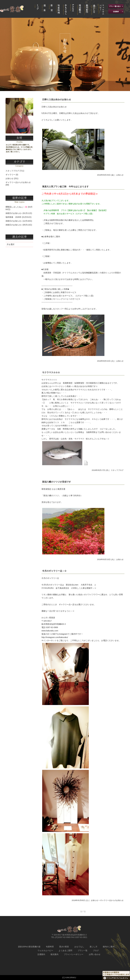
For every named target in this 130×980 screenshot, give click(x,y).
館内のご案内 (109, 947)
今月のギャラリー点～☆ (54, 571)
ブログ (96, 950)
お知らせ (120, 175)
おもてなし (79, 947)
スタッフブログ (117, 470)
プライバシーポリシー (74, 954)
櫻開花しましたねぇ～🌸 (16, 207)
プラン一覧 (83, 950)
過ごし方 (93, 947)
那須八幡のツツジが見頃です (57, 482)
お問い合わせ (95, 954)
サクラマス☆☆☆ (51, 372)
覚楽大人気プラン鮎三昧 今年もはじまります (65, 187)
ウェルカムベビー (45, 950)
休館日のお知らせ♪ (14, 213)
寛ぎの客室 (64, 947)
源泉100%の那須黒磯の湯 (29, 947)
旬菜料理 (50, 947)
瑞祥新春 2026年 (13, 217)
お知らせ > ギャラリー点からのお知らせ (107, 900)
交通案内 (41, 954)
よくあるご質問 (65, 950)
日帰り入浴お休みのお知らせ (57, 100)
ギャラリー (10, 175)
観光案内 (54, 954)
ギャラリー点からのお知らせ (18, 182)
